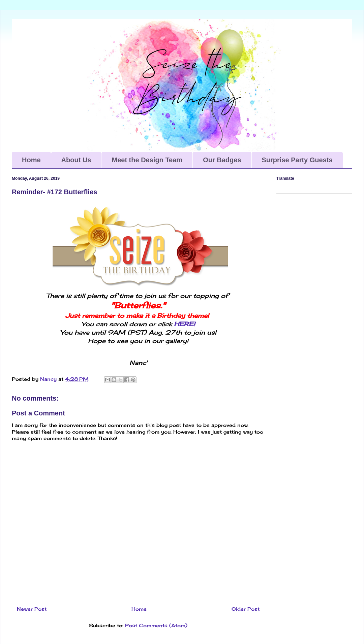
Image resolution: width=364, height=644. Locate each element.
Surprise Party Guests (297, 160)
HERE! (185, 324)
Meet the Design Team (147, 160)
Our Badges (222, 160)
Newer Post (32, 609)
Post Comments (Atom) (156, 625)
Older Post (246, 609)
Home (31, 160)
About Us (76, 160)
